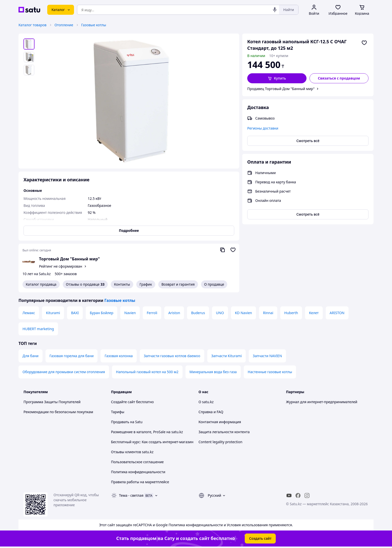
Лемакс (29, 313)
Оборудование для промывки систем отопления (64, 372)
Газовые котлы (94, 25)
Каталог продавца (41, 284)
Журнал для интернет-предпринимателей (322, 402)
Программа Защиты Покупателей (52, 402)
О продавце (214, 284)
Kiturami (53, 313)
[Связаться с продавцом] (339, 78)
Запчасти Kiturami (226, 356)
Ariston (174, 313)
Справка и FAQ (211, 412)
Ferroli (152, 313)
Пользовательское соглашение (137, 462)
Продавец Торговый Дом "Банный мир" (281, 89)
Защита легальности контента (224, 432)
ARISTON (337, 313)
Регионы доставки (263, 128)
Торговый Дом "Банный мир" (69, 259)
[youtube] (289, 495)
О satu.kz (206, 402)
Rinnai (268, 313)
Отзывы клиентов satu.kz (132, 452)
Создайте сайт (123, 402)
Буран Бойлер (101, 313)
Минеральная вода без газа (213, 372)
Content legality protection (220, 442)
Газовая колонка (118, 356)
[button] (277, 78)
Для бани (30, 356)
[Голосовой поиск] (275, 10)
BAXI (75, 313)
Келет (314, 313)
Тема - (131, 495)
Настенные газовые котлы (270, 372)
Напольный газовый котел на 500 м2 (147, 372)
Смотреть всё (308, 141)
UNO (220, 313)
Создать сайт (260, 538)
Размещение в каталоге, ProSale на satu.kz (147, 432)
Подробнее (129, 230)
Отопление (64, 25)
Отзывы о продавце (85, 284)
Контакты (122, 284)
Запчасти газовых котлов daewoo (172, 356)
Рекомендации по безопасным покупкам (58, 412)
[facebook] (298, 495)
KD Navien (243, 313)
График (146, 284)
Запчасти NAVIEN (267, 356)
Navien (130, 313)
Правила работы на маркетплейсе (140, 482)
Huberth (291, 313)
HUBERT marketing (38, 329)
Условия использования (247, 525)
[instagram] (307, 495)
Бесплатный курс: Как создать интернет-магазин (152, 442)
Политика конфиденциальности (138, 472)
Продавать (120, 422)
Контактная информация (220, 422)
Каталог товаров (32, 25)
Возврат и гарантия (178, 284)
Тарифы (118, 412)
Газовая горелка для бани (71, 356)
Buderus (198, 313)
